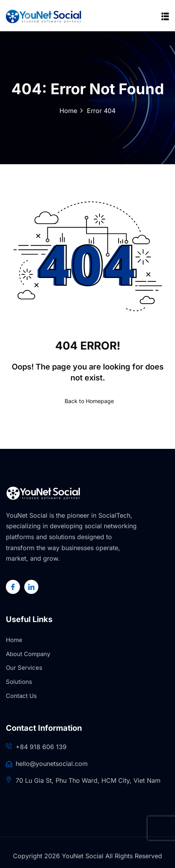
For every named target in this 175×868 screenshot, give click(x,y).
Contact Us (21, 696)
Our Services (24, 668)
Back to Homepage (88, 401)
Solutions (19, 682)
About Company (28, 654)
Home (68, 111)
